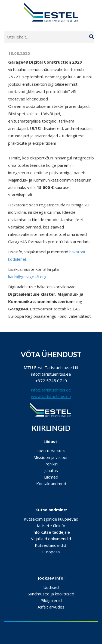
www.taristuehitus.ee (51, 396)
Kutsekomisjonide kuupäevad (51, 519)
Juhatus (51, 470)
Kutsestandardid (50, 545)
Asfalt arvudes (51, 607)
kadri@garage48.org (27, 277)
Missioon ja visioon (51, 457)
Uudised (51, 587)
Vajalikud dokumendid (51, 539)
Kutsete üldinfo (51, 526)
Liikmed (51, 477)
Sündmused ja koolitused (51, 594)
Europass (51, 552)
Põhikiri (51, 464)
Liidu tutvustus (51, 451)
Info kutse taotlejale (51, 532)
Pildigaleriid (51, 600)
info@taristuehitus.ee (51, 390)
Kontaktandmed (51, 483)
